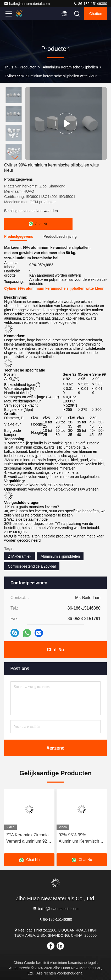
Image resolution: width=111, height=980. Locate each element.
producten (28, 67)
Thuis (9, 67)
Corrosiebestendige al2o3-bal (32, 566)
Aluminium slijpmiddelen (60, 556)
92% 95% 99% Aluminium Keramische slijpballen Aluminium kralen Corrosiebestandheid (80, 839)
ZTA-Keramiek (20, 556)
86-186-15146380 (90, 4)
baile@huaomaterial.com (27, 4)
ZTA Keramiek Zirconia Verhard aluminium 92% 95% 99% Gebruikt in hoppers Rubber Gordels (29, 839)
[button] (15, 158)
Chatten (96, 14)
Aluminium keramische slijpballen (70, 67)
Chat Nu (56, 650)
